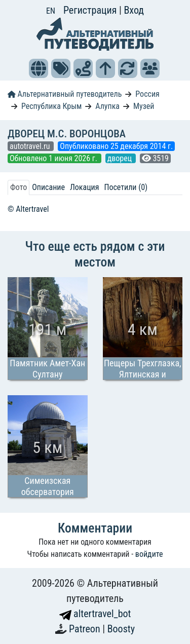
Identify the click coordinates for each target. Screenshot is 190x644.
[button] (39, 68)
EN (51, 11)
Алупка (107, 106)
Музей (144, 106)
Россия (147, 94)
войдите (149, 554)
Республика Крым (51, 106)
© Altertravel (28, 209)
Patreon (86, 629)
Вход (134, 10)
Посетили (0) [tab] (126, 187)
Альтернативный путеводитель (65, 94)
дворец (121, 158)
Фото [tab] (18, 187)
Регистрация (91, 10)
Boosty (121, 629)
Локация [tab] (85, 187)
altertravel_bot (95, 614)
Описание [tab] (48, 187)
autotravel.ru (31, 146)
